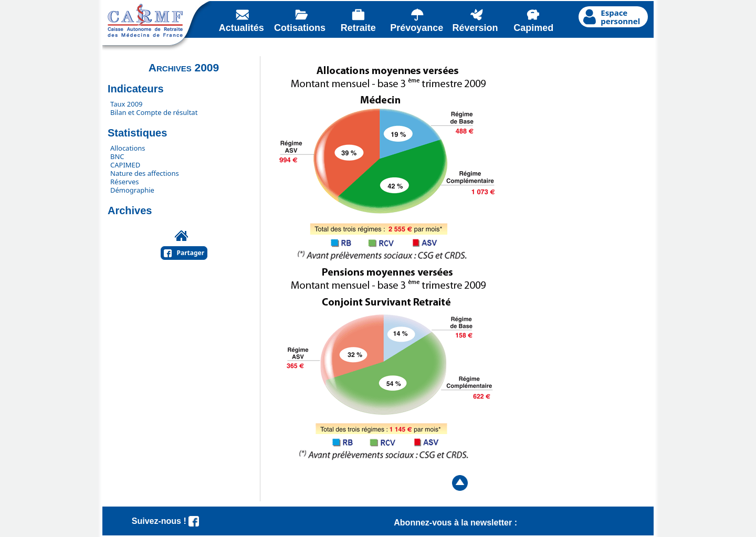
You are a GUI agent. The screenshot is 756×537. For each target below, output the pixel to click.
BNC (117, 156)
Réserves (125, 182)
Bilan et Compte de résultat (154, 112)
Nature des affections (145, 173)
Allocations (128, 148)
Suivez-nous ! (165, 521)
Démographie (132, 190)
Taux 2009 (127, 104)
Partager (191, 253)
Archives (130, 210)
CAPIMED (125, 165)
